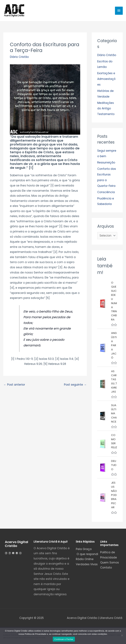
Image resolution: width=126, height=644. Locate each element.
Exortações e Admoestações (106, 79)
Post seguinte (75, 385)
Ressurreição (106, 161)
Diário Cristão (19, 57)
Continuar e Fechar (64, 639)
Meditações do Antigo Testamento (106, 108)
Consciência (106, 190)
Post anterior (14, 385)
